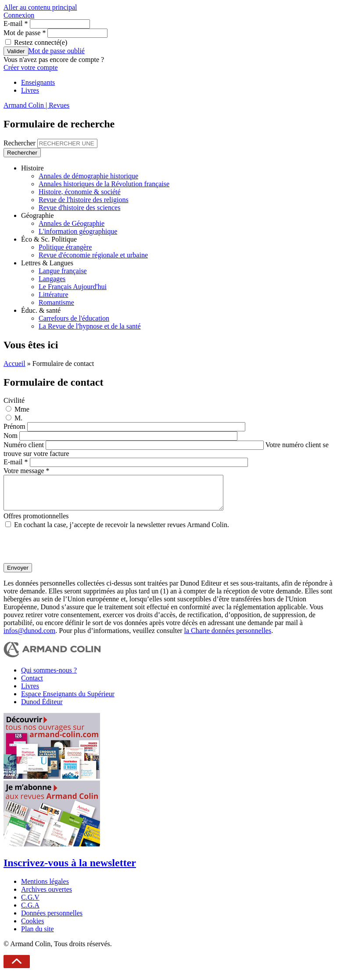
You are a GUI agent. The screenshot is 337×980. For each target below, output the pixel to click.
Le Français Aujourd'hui (73, 287)
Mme (22, 409)
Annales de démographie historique (88, 176)
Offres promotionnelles (36, 523)
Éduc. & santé (41, 310)
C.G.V (30, 904)
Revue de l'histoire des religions (84, 200)
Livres (30, 90)
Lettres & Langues (47, 263)
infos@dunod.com (29, 637)
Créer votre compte (31, 67)
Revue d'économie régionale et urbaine (93, 255)
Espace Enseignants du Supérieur (68, 700)
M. (18, 418)
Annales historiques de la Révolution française (104, 184)
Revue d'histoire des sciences (79, 208)
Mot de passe (25, 33)
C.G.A (30, 912)
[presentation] (70, 553)
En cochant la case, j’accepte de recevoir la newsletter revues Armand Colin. (122, 531)
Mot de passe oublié (57, 51)
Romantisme (56, 302)
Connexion (19, 15)
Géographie (38, 215)
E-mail (16, 24)
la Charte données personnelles (228, 637)
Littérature (54, 295)
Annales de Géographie (72, 223)
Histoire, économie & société (80, 192)
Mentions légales (45, 888)
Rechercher (20, 143)
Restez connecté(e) (41, 42)
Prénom (15, 426)
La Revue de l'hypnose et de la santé (90, 326)
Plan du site (38, 935)
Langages (52, 279)
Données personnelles (52, 920)
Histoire (32, 168)
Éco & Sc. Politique (49, 239)
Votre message (27, 471)
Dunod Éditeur (42, 708)
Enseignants (38, 82)
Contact (32, 685)
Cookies (32, 928)
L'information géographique (78, 231)
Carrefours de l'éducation (74, 318)
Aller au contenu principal (40, 7)
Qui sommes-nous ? (49, 677)
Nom (11, 436)
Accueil (14, 363)
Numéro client (25, 445)
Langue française (63, 271)
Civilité (14, 400)
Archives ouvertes (47, 896)
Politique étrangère (65, 247)
